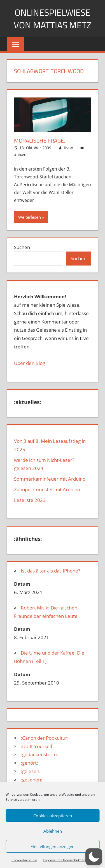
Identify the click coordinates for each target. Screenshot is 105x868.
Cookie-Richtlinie (24, 860)
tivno (68, 148)
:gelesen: (31, 771)
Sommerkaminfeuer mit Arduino (50, 479)
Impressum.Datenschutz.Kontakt (68, 860)
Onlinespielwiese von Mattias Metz (53, 19)
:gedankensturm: (39, 754)
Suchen (22, 247)
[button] (94, 857)
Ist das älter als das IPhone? (50, 571)
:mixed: (21, 154)
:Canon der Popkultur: (45, 738)
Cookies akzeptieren (53, 816)
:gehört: (29, 763)
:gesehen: (32, 780)
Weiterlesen (30, 217)
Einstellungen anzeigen (53, 846)
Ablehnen (53, 831)
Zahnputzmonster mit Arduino (47, 489)
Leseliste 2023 (30, 500)
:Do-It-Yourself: (37, 746)
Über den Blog (30, 363)
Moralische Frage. (39, 140)
